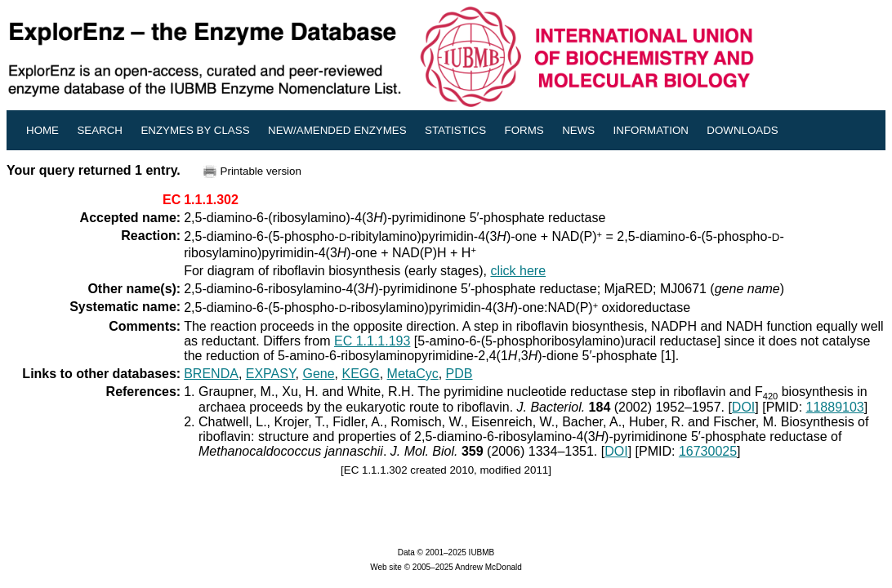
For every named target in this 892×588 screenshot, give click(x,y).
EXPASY (271, 374)
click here (518, 271)
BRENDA (211, 374)
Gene (318, 374)
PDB (459, 374)
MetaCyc (413, 374)
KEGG (360, 374)
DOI (743, 407)
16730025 (708, 451)
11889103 (835, 407)
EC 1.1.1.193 (372, 341)
